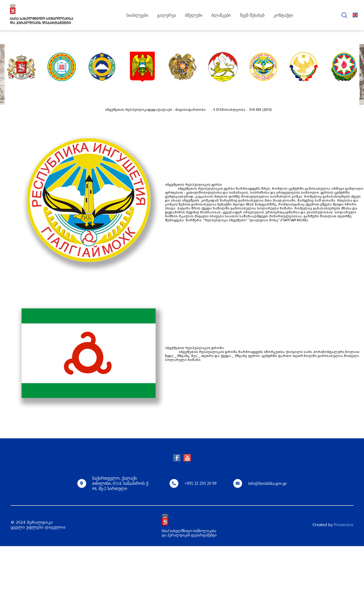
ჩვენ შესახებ (252, 15)
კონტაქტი (283, 15)
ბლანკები (221, 15)
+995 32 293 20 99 (201, 483)
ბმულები (194, 15)
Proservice (344, 525)
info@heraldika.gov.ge (268, 483)
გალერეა (167, 15)
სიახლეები (137, 15)
